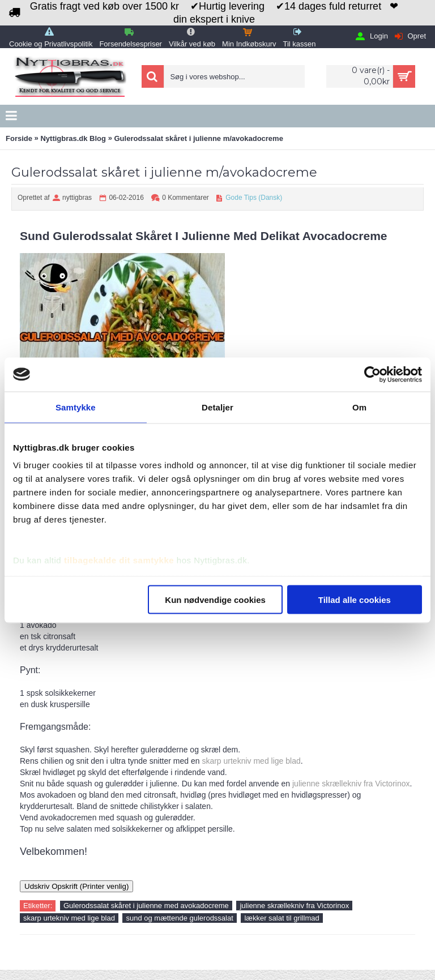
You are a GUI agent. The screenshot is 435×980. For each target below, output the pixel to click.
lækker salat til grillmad (282, 918)
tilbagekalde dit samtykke (119, 560)
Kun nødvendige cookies (215, 599)
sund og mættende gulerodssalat (179, 918)
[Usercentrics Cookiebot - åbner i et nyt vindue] (372, 374)
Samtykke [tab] (76, 407)
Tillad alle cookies (355, 599)
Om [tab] (359, 407)
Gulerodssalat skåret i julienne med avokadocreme (146, 906)
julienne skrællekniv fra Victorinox (351, 784)
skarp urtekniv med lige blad (251, 761)
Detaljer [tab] (217, 407)
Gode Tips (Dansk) (254, 198)
